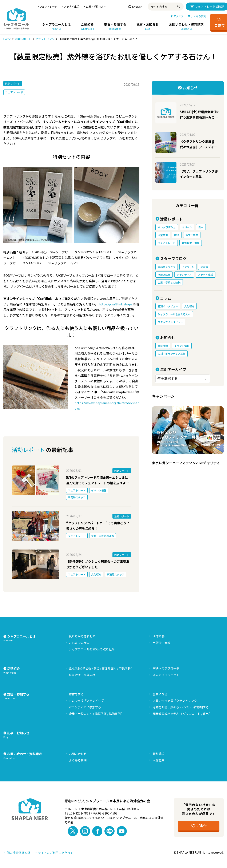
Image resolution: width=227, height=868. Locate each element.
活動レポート (23, 39)
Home (7, 39)
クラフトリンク (45, 39)
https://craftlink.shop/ (116, 304)
